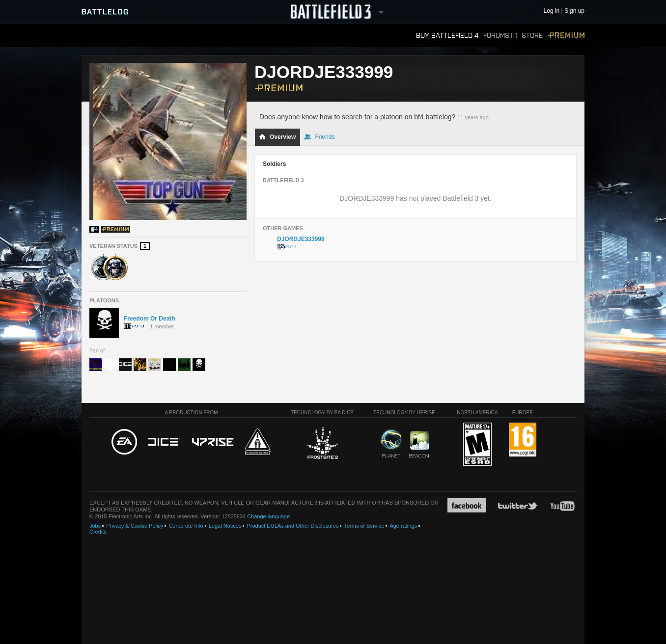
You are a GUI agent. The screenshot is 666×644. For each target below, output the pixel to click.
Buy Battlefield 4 (447, 36)
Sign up (574, 11)
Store (532, 36)
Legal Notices (225, 526)
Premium (566, 36)
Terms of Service (364, 526)
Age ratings (403, 526)
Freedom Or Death (150, 319)
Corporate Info (186, 526)
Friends (319, 137)
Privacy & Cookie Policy (135, 526)
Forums (500, 36)
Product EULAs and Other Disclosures (292, 526)
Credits (98, 532)
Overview (277, 137)
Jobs (95, 526)
